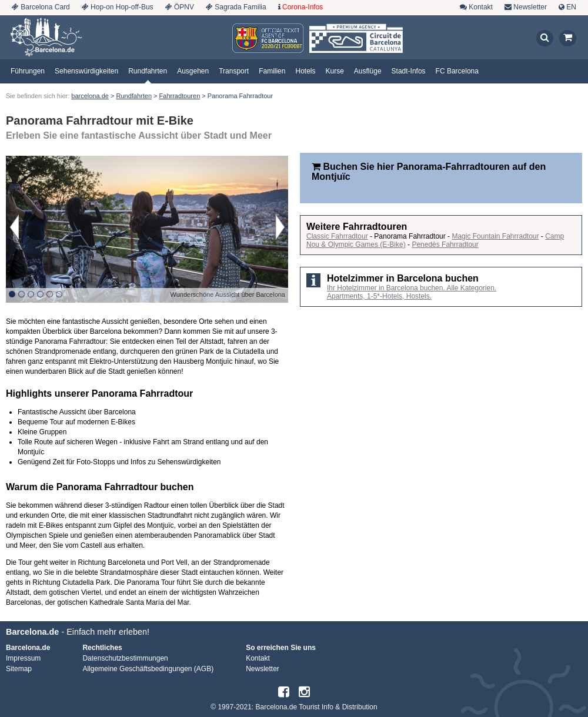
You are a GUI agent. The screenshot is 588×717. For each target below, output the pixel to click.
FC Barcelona (457, 71)
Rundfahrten (148, 71)
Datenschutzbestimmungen (125, 658)
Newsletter (530, 7)
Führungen (28, 71)
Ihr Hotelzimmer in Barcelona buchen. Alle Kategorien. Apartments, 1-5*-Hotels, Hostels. (412, 292)
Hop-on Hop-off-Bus (122, 7)
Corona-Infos (303, 7)
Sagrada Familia (240, 7)
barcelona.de (90, 96)
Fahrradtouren (180, 96)
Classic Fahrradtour (337, 236)
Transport (234, 71)
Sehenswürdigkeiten (86, 71)
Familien (272, 71)
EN (571, 7)
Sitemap (19, 669)
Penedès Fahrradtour (445, 244)
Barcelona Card (45, 7)
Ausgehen (193, 71)
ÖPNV (184, 7)
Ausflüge (368, 71)
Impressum (23, 658)
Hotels (305, 71)
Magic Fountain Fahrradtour (495, 236)
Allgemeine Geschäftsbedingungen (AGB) (148, 669)
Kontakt (481, 7)
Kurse (335, 71)
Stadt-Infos (409, 71)
